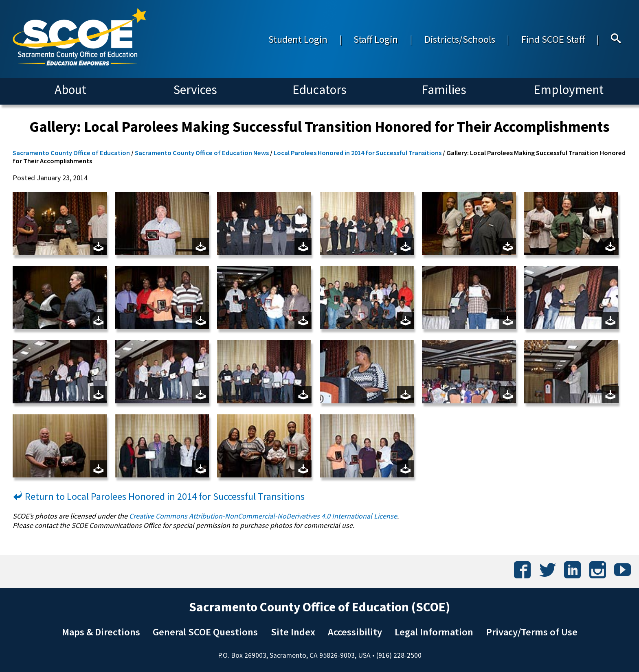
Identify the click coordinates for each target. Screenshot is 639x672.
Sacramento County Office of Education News (202, 153)
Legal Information (434, 632)
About (70, 90)
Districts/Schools (460, 39)
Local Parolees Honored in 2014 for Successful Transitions (358, 153)
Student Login (298, 39)
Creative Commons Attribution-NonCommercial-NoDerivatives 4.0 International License (263, 516)
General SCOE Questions (205, 632)
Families (444, 90)
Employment (569, 90)
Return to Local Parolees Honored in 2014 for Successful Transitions (159, 496)
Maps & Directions (101, 632)
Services (195, 90)
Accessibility (355, 632)
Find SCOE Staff (553, 39)
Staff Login (376, 39)
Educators (319, 90)
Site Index (293, 632)
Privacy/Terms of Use (532, 632)
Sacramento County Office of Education (71, 153)
